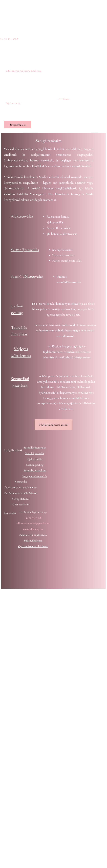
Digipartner (34, 597)
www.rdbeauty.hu (33, 529)
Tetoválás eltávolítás (35, 470)
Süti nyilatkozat (33, 541)
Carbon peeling (35, 465)
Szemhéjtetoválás (25, 250)
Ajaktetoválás (22, 216)
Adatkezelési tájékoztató (33, 535)
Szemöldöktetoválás (27, 276)
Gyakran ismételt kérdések (33, 546)
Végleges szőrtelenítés (35, 476)
